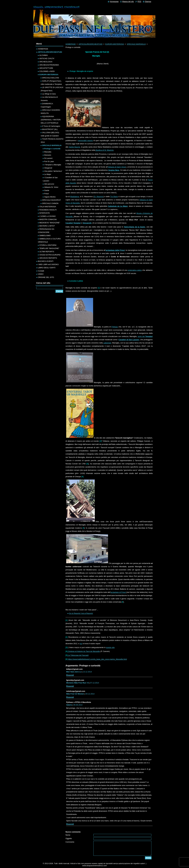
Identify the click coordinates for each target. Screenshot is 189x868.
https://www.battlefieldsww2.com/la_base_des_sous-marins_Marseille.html (97, 659)
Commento (70, 842)
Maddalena (74, 197)
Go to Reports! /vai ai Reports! (81, 613)
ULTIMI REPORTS (47, 252)
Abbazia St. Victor (51, 187)
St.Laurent (48, 158)
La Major (48, 174)
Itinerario (48, 155)
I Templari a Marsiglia (53, 165)
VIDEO (41, 274)
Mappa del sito (128, 1)
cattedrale (107, 343)
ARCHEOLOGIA (46, 62)
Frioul (46, 194)
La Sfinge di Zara (49, 94)
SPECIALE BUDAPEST (52, 200)
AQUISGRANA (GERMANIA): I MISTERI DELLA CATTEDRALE (51, 120)
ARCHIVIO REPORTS (48, 258)
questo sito (110, 647)
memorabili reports (85, 140)
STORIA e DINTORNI (48, 245)
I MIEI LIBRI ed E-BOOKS (48, 264)
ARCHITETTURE (46, 68)
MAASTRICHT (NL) (50, 129)
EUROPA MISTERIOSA (115, 44)
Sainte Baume (74, 147)
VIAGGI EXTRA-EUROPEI (50, 255)
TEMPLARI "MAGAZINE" (49, 248)
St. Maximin (98, 197)
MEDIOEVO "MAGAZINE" (50, 223)
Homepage (114, 1)
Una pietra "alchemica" (53, 171)
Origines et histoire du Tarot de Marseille (84, 651)
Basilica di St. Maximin (104, 150)
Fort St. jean (49, 161)
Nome (68, 835)
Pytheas (115, 327)
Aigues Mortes (50, 197)
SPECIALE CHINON (50, 203)
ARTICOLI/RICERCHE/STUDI (91, 44)
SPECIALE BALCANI (51, 78)
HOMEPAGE (71, 44)
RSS (139, 1)
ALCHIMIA (43, 55)
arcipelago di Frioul (118, 592)
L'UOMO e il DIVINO (47, 216)
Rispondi (70, 675)
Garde (47, 190)
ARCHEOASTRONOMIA (49, 65)
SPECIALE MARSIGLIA (136, 44)
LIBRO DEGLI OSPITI (47, 268)
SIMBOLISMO (45, 236)
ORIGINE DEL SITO (46, 277)
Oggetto (69, 838)
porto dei (145, 336)
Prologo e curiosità (52, 149)
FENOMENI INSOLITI (48, 210)
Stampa (148, 1)
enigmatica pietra (135, 270)
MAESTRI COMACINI (48, 219)
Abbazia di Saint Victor (117, 167)
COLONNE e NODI (47, 71)
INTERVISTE (45, 213)
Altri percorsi (49, 184)
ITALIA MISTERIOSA (48, 207)
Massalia (48, 152)
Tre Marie (114, 197)
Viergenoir (48, 168)
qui (81, 644)
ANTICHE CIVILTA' (47, 58)
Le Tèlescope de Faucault (78, 655)
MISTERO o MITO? (47, 226)
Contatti (41, 271)
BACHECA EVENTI (46, 261)
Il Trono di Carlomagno (51, 126)
